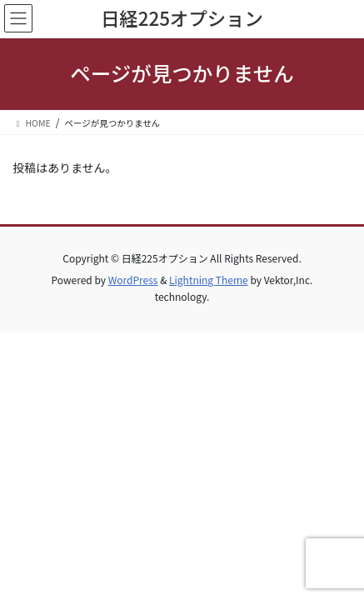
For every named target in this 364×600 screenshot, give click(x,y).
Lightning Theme (209, 280)
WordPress (133, 280)
